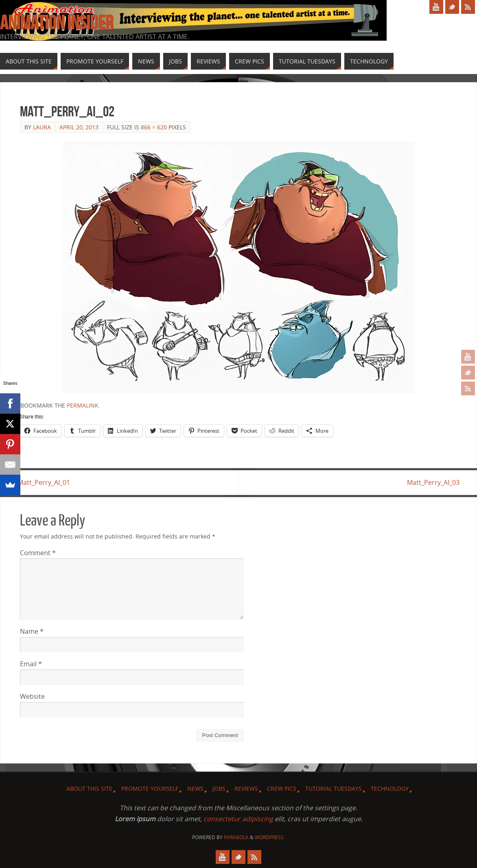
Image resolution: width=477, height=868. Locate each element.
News (195, 789)
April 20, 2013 (79, 127)
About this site (89, 789)
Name (32, 632)
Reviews (246, 789)
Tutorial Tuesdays (334, 789)
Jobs (219, 789)
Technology (390, 789)
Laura (42, 127)
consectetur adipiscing (238, 819)
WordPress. (270, 837)
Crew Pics (282, 789)
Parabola (236, 837)
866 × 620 (154, 127)
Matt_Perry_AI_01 (46, 482)
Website (32, 697)
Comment (38, 553)
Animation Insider (57, 23)
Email (31, 664)
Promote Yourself (150, 789)
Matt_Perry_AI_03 (431, 482)
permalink (83, 405)
